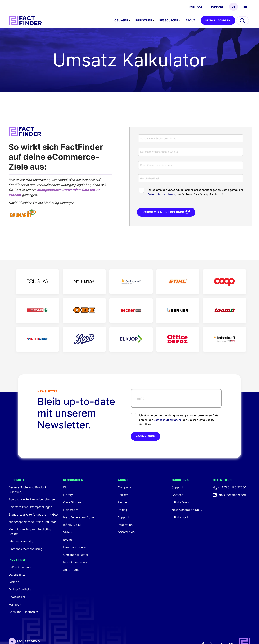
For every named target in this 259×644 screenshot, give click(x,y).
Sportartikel (17, 597)
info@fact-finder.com (230, 495)
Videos (68, 532)
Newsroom (71, 510)
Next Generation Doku (79, 517)
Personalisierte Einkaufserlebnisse (32, 499)
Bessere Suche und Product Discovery (27, 490)
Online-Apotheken (21, 589)
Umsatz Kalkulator (76, 555)
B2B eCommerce (20, 567)
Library (68, 495)
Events (68, 540)
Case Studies (72, 502)
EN (245, 7)
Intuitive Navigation (22, 541)
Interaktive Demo (75, 562)
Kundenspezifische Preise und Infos (33, 522)
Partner (123, 502)
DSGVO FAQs (127, 532)
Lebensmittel (17, 574)
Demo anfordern (218, 20)
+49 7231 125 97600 (229, 487)
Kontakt (196, 7)
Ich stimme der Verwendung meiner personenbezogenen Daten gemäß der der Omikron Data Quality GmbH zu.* (176, 420)
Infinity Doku (72, 525)
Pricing (122, 510)
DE (233, 7)
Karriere (123, 495)
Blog (66, 487)
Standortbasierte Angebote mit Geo (33, 514)
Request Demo (24, 641)
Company (124, 487)
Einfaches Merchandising (26, 549)
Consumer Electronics (24, 612)
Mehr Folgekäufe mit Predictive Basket (30, 532)
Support (217, 7)
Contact (177, 495)
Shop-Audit (71, 570)
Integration (125, 525)
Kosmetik (15, 604)
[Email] (176, 398)
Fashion (14, 582)
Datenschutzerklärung (162, 194)
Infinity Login (181, 517)
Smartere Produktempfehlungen (30, 507)
